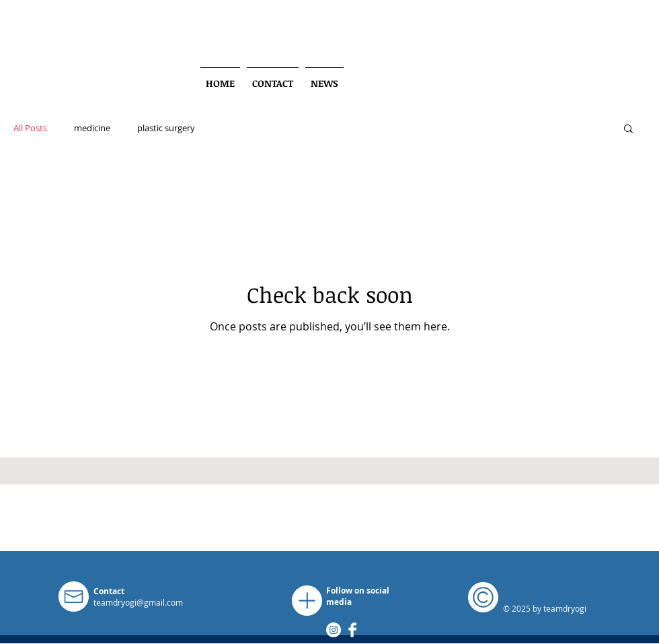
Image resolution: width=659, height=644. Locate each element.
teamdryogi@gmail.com (138, 602)
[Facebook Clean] (352, 630)
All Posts (30, 128)
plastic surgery (166, 128)
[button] (628, 130)
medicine (92, 128)
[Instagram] (334, 630)
